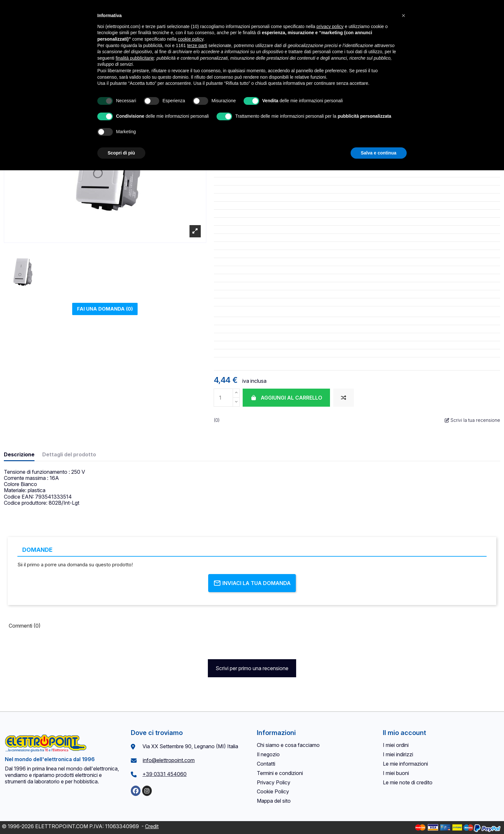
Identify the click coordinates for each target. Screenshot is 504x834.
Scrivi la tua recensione (472, 420)
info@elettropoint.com (169, 760)
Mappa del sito (274, 801)
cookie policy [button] (191, 39)
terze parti (197, 45)
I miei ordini (396, 745)
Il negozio (268, 754)
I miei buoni (396, 773)
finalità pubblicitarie (135, 58)
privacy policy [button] (330, 26)
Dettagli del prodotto (69, 455)
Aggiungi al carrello (286, 398)
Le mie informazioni (405, 764)
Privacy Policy (274, 782)
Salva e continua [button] (379, 153)
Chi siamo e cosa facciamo (288, 745)
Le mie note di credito (408, 782)
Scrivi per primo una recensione (252, 668)
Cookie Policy (273, 791)
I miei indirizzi (398, 754)
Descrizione (19, 455)
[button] (403, 15)
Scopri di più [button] (121, 153)
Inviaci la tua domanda (252, 583)
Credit (152, 826)
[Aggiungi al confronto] (344, 398)
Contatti (266, 764)
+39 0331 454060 (165, 774)
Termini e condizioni (280, 773)
